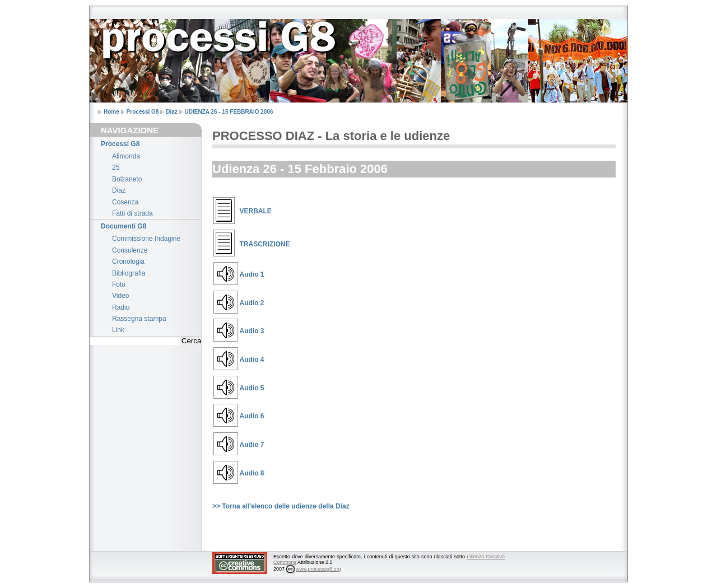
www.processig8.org (318, 569)
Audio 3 (252, 331)
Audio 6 (252, 416)
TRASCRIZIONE (265, 244)
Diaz (172, 112)
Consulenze (130, 250)
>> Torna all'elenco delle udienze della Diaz (281, 506)
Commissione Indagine (146, 239)
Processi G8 (143, 112)
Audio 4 (252, 360)
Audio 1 (252, 274)
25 (116, 167)
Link (118, 330)
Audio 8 (252, 473)
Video (120, 296)
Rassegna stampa (139, 319)
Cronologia (128, 262)
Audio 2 (252, 303)
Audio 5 (252, 388)
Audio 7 (252, 445)
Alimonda (126, 156)
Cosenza (125, 202)
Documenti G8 (124, 226)
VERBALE (256, 211)
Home (111, 112)
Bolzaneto (127, 179)
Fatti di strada (132, 213)
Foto (119, 284)
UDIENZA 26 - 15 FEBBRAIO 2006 (229, 112)
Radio (121, 307)
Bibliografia (129, 273)
